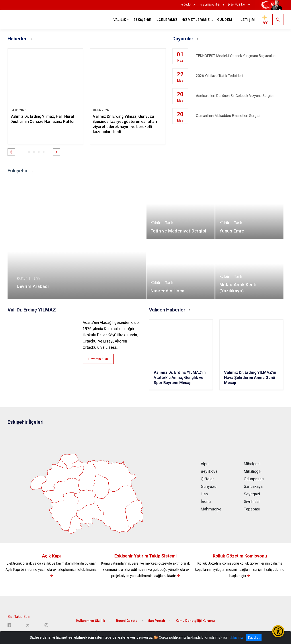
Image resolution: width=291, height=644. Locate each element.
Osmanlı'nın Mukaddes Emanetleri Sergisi (240, 116)
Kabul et (254, 638)
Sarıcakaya (253, 486)
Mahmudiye (211, 509)
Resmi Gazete (127, 621)
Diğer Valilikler (237, 5)
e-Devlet (186, 5)
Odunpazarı (254, 479)
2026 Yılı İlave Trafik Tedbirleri (240, 76)
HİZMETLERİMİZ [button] (196, 20)
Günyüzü (209, 486)
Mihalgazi (252, 464)
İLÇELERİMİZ (167, 20)
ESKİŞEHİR (143, 20)
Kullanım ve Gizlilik (91, 621)
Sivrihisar (252, 501)
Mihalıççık (253, 471)
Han (204, 494)
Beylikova (209, 471)
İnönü (206, 501)
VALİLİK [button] (120, 20)
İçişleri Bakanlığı (210, 5)
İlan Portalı (157, 621)
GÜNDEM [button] (225, 20)
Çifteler (207, 479)
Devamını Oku (98, 359)
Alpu (205, 464)
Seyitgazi (252, 494)
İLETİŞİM (247, 20)
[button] (11, 152)
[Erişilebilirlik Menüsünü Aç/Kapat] (278, 631)
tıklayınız (236, 637)
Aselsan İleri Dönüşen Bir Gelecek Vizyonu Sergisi (240, 96)
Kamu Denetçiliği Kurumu (195, 621)
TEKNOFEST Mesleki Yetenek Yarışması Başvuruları (240, 56)
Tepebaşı (252, 509)
